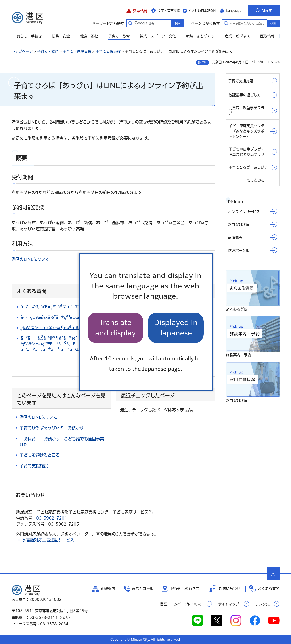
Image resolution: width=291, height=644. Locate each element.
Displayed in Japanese (176, 328)
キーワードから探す (130, 23)
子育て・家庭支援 (77, 51)
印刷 (204, 62)
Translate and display (115, 328)
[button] (137, 10)
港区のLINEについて (30, 259)
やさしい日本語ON (202, 11)
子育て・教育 (48, 51)
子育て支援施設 (108, 51)
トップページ (22, 51)
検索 (273, 23)
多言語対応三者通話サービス (48, 540)
